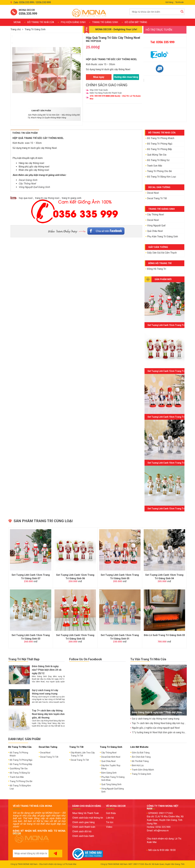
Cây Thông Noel (155, 215)
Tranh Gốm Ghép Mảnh (143, 770)
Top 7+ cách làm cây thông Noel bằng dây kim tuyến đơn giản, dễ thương (48, 714)
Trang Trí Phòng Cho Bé (159, 171)
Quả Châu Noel (155, 231)
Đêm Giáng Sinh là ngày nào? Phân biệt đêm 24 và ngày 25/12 (47, 670)
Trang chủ (16, 29)
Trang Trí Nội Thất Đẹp (24, 659)
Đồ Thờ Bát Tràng (140, 761)
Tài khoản (180, 2)
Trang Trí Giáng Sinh (105, 22)
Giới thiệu (111, 813)
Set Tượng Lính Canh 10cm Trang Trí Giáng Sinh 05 (120, 577)
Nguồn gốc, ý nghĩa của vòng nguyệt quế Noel (156, 728)
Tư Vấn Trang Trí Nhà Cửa (148, 659)
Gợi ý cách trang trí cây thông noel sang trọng (156, 719)
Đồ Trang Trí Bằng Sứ (158, 160)
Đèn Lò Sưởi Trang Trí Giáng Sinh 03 (164, 635)
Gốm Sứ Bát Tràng (141, 753)
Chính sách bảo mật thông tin (88, 818)
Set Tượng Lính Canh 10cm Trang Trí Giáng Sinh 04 (164, 577)
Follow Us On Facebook (86, 659)
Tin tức (110, 822)
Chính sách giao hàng (83, 822)
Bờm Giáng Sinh (109, 773)
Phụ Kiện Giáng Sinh (73, 22)
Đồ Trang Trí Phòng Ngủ (160, 144)
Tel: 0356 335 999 (162, 42)
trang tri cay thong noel (47, 198)
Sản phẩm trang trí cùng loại (43, 521)
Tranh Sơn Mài (155, 166)
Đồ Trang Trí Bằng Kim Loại (162, 177)
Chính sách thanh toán (84, 827)
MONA (17, 22)
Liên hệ (110, 818)
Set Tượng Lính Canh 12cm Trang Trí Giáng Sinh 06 (75, 577)
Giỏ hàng (169, 2)
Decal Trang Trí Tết (157, 198)
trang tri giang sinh (72, 198)
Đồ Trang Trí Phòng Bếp (160, 149)
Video (109, 827)
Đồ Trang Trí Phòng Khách (161, 138)
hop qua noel (26, 198)
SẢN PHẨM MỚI (163, 279)
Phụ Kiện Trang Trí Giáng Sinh (162, 236)
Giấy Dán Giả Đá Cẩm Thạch (162, 253)
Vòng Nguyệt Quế (156, 226)
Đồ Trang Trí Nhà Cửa (41, 22)
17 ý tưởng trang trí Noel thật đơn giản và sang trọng (160, 732)
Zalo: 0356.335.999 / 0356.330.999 (32, 2)
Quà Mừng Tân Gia (157, 155)
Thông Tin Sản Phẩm (25, 133)
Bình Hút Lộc (138, 765)
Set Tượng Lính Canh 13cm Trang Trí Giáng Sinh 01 (120, 637)
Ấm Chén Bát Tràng (141, 757)
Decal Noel (153, 193)
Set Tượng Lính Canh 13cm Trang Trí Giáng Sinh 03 (31, 637)
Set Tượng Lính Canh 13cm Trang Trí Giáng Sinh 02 (75, 637)
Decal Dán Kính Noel (111, 757)
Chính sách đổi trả (82, 831)
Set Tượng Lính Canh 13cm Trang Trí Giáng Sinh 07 (31, 577)
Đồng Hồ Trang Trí (157, 269)
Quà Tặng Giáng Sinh (111, 784)
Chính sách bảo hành (83, 836)
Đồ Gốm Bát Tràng (136, 22)
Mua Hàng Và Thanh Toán (86, 813)
